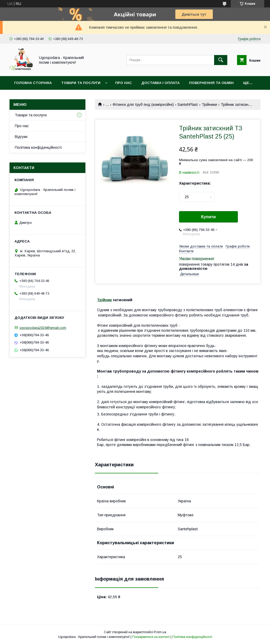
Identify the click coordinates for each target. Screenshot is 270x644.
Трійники (209, 105)
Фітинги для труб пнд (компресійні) (143, 105)
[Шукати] (221, 60)
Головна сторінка (33, 83)
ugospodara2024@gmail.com (43, 328)
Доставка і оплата (160, 83)
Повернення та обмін (211, 83)
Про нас (124, 83)
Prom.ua (160, 632)
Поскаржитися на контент (151, 637)
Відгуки (21, 137)
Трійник (104, 300)
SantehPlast (188, 105)
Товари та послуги (81, 83)
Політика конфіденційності (38, 147)
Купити (209, 217)
